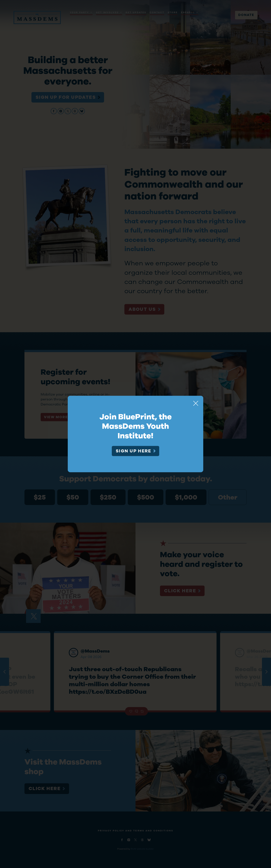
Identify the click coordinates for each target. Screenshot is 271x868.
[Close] (196, 403)
